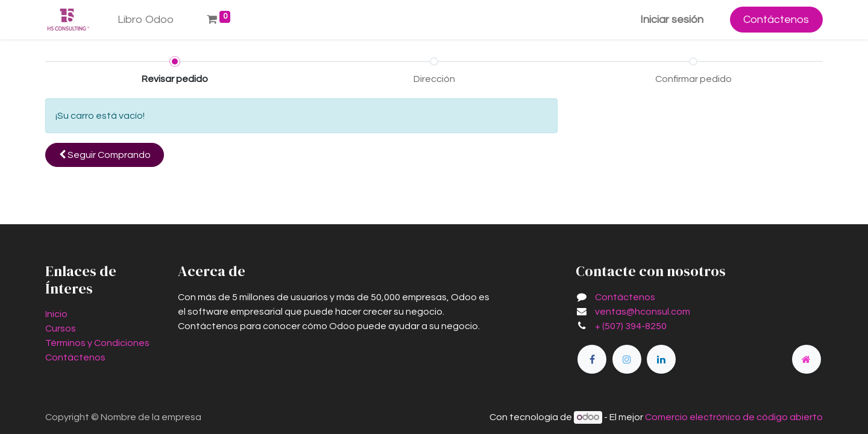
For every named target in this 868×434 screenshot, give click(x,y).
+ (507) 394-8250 (631, 326)
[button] (105, 155)
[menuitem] (146, 20)
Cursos (61, 329)
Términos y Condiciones (97, 343)
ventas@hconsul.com (643, 312)
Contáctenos (776, 20)
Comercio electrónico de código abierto (734, 417)
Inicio (56, 314)
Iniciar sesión (672, 20)
